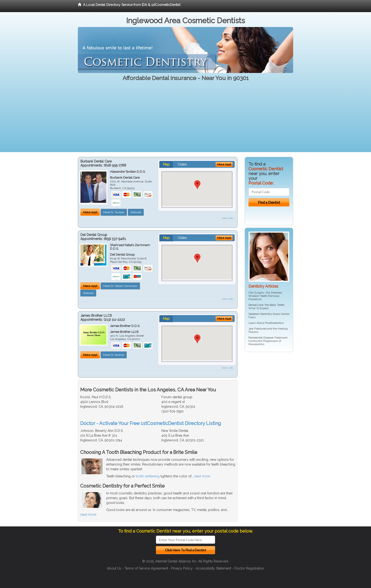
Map (166, 164)
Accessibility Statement (214, 568)
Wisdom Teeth (258, 296)
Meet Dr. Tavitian (114, 212)
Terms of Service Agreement (146, 568)
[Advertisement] (185, 119)
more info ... (228, 218)
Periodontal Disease (261, 338)
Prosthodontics (274, 323)
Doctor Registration (249, 568)
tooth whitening (148, 476)
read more (202, 476)
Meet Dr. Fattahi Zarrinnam (120, 286)
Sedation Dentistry (260, 314)
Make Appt (90, 212)
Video (182, 164)
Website (136, 212)
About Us (114, 568)
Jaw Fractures (258, 329)
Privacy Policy (182, 568)
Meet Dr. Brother (114, 355)
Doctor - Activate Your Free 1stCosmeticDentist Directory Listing (151, 423)
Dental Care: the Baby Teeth (266, 305)
